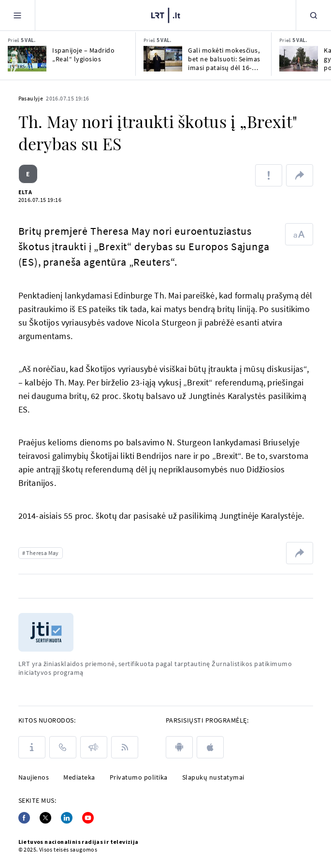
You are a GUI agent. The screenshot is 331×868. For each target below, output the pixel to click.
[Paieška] (314, 15)
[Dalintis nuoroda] (300, 175)
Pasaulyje (31, 98)
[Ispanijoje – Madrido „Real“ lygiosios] (27, 59)
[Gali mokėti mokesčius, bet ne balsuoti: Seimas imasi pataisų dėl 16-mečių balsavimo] (163, 59)
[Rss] (125, 747)
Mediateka (79, 777)
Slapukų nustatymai (213, 777)
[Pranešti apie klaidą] (269, 175)
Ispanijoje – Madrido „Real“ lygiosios (83, 55)
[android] (179, 747)
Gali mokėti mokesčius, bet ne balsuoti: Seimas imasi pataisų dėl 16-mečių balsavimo (224, 59)
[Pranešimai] (94, 747)
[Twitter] (45, 818)
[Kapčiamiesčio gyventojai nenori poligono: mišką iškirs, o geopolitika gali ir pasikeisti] (299, 59)
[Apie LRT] (32, 747)
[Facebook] (24, 818)
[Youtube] (88, 818)
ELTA (25, 192)
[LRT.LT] (166, 15)
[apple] (210, 747)
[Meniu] (17, 15)
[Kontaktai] (63, 747)
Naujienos (34, 777)
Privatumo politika (139, 777)
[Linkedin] (67, 818)
